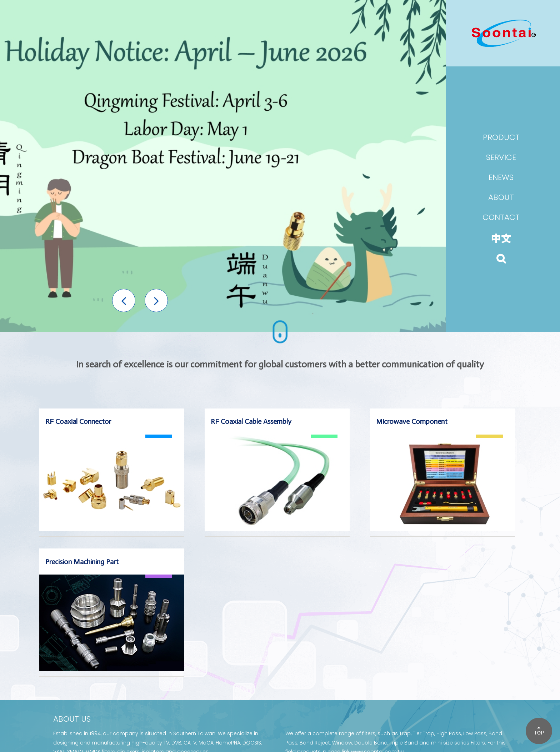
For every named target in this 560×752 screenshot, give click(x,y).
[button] (124, 300)
